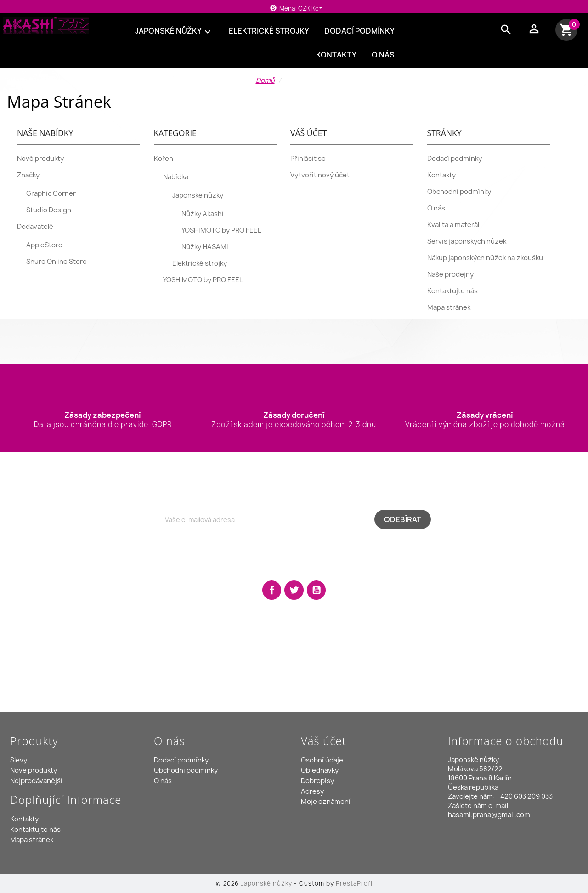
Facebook (272, 590)
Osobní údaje (322, 760)
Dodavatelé (35, 227)
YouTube (317, 590)
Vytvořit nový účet (320, 175)
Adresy (312, 791)
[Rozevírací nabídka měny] (312, 8)
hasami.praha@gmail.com (489, 815)
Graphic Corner (51, 193)
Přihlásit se (308, 159)
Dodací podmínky (359, 31)
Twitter (294, 590)
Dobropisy (317, 781)
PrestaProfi (354, 883)
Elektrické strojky (269, 31)
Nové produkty (40, 159)
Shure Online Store (57, 262)
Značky (28, 175)
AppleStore (44, 245)
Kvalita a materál (453, 225)
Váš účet (324, 741)
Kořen (164, 159)
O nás (383, 55)
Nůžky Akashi (203, 214)
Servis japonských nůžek (467, 241)
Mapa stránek (449, 307)
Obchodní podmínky (459, 192)
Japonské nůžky (174, 31)
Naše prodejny (450, 274)
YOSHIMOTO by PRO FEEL (221, 230)
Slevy (19, 760)
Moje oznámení (326, 802)
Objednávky (320, 770)
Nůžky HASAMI (205, 247)
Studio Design (49, 210)
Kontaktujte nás (452, 291)
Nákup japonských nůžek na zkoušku (485, 258)
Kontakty (336, 55)
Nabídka (176, 177)
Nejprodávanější (36, 781)
